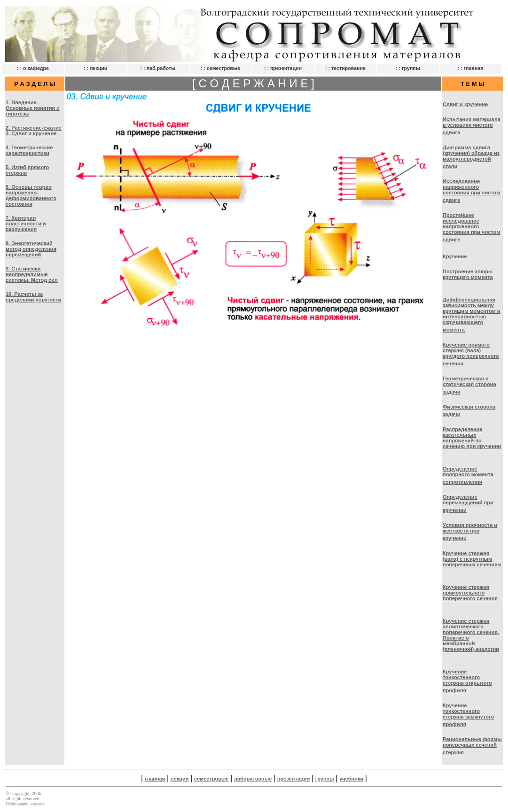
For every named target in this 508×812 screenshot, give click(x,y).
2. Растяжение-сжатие (34, 128)
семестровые (211, 779)
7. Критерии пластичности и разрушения (26, 224)
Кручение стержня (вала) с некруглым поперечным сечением (472, 559)
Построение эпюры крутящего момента (468, 274)
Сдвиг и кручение (465, 104)
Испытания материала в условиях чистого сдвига (472, 126)
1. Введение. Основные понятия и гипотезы (33, 108)
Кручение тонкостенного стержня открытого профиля (467, 681)
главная (155, 779)
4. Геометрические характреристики (29, 150)
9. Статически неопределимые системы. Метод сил (32, 274)
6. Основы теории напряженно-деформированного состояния (31, 195)
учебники (351, 779)
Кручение (455, 256)
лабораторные (253, 779)
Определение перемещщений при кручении (468, 503)
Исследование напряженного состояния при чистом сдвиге (471, 191)
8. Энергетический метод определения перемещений (31, 249)
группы (325, 779)
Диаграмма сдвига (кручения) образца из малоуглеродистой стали (471, 157)
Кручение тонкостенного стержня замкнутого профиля (468, 715)
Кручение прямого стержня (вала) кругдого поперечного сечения (471, 354)
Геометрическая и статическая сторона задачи (469, 385)
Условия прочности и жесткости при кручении (470, 532)
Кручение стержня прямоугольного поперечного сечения (470, 593)
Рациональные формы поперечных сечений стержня (472, 746)
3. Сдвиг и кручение (31, 133)
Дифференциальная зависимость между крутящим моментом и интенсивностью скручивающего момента (472, 315)
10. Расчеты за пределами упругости (33, 297)
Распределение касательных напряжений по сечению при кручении (472, 438)
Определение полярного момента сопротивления (468, 475)
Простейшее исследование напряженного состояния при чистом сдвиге (471, 227)
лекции (180, 779)
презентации (293, 779)
